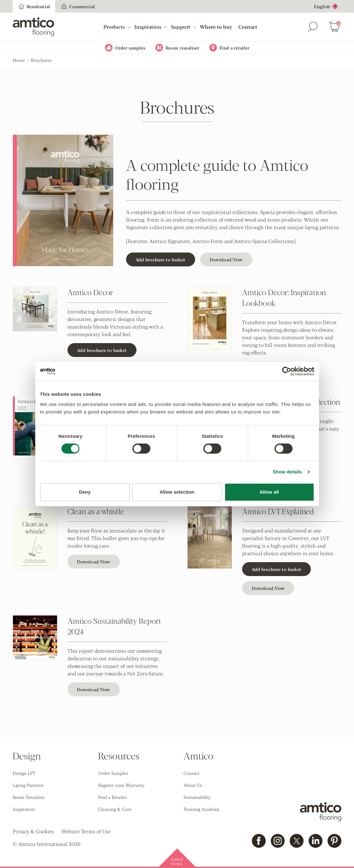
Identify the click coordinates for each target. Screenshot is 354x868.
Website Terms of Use (86, 831)
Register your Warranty (121, 785)
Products (117, 27)
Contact (248, 27)
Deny (85, 492)
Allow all (269, 492)
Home (19, 60)
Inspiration (151, 27)
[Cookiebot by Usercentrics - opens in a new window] (287, 371)
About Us (193, 785)
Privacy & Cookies (33, 831)
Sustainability (197, 797)
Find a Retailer (113, 797)
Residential (34, 6)
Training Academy (202, 809)
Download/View (226, 259)
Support (183, 27)
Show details (287, 472)
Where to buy (216, 27)
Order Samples (113, 773)
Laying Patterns (28, 785)
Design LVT (24, 773)
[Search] (313, 27)
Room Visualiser (29, 797)
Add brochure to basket (160, 259)
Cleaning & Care (115, 809)
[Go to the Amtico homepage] (33, 27)
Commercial (78, 6)
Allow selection (177, 492)
